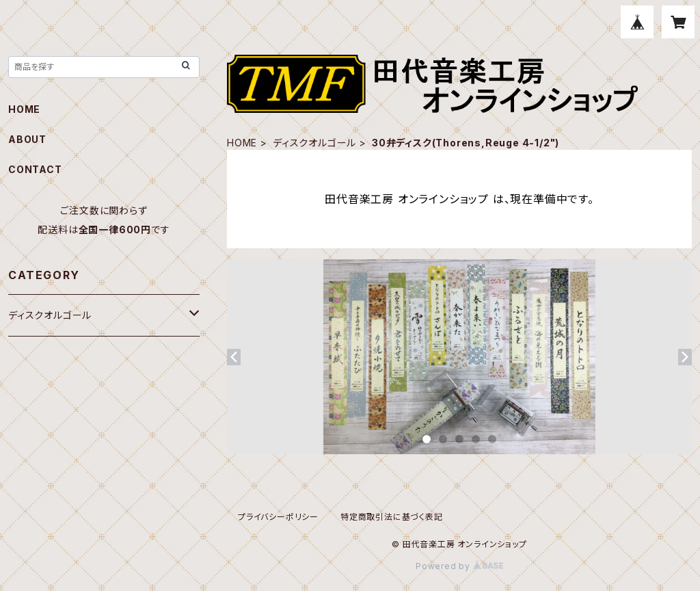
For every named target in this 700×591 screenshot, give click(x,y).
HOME (242, 143)
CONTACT (35, 169)
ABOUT (27, 139)
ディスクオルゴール (314, 143)
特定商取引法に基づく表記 (392, 517)
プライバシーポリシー (278, 517)
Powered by (459, 566)
